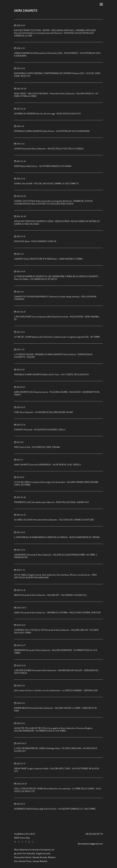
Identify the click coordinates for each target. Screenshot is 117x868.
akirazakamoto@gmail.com (90, 844)
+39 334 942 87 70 (94, 834)
